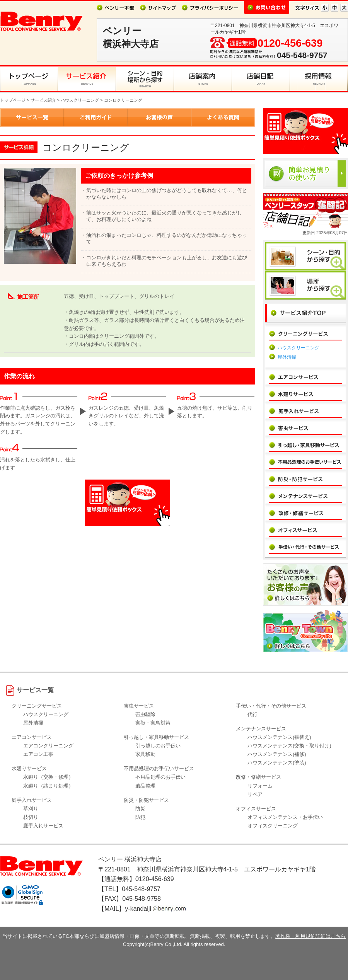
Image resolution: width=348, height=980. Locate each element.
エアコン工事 (38, 754)
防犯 (140, 817)
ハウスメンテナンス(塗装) (277, 763)
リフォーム (260, 786)
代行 (252, 714)
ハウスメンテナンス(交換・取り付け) (289, 746)
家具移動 (145, 754)
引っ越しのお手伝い (158, 746)
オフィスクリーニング (273, 826)
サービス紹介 (43, 100)
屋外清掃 (287, 357)
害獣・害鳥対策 (153, 723)
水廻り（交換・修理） (48, 777)
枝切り (31, 817)
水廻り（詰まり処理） (48, 786)
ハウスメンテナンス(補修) (277, 754)
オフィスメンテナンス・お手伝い (285, 817)
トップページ (13, 100)
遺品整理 (145, 786)
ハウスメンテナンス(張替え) (279, 737)
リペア (255, 794)
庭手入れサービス (43, 826)
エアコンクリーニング (48, 746)
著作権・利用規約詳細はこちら (310, 936)
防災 (140, 809)
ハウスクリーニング (80, 100)
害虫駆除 (145, 714)
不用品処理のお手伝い (160, 777)
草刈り (31, 809)
